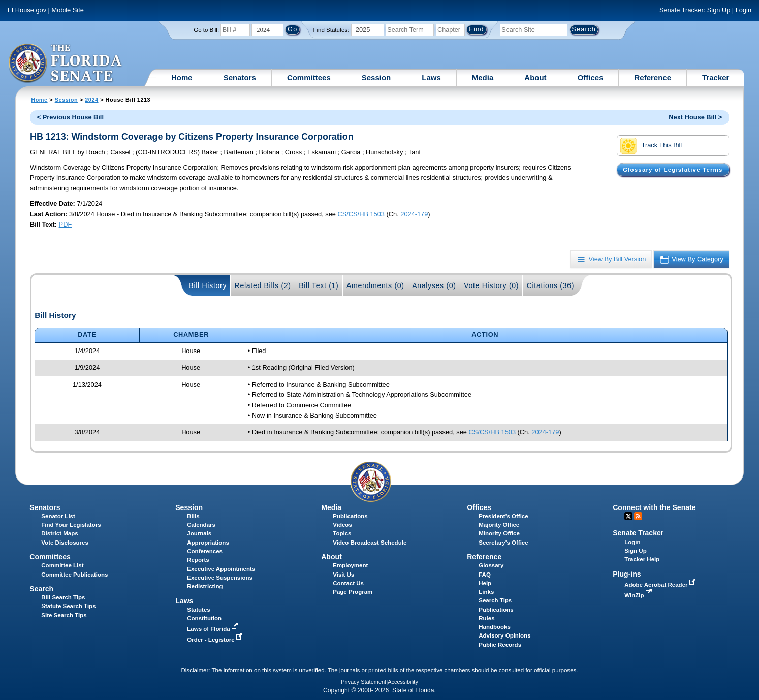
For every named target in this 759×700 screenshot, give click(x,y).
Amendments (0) (375, 285)
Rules (486, 618)
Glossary (491, 565)
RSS (638, 516)
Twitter (628, 516)
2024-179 (414, 214)
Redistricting (205, 586)
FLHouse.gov (27, 10)
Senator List (58, 516)
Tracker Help (642, 559)
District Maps (59, 533)
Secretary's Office (503, 543)
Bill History (208, 285)
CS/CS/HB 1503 (361, 214)
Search (41, 589)
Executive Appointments (221, 569)
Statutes (198, 610)
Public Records (500, 645)
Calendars (201, 525)
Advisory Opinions (504, 635)
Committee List (62, 565)
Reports (198, 560)
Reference (653, 77)
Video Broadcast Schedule (370, 543)
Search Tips (495, 600)
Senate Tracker (638, 533)
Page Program (353, 592)
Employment (350, 565)
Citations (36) (550, 285)
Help (485, 583)
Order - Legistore (216, 640)
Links (486, 592)
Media (483, 77)
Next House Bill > (695, 117)
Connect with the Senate (654, 507)
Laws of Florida (213, 629)
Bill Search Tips (63, 597)
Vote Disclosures (65, 543)
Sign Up (719, 10)
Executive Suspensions (220, 578)
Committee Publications (74, 575)
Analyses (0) (434, 285)
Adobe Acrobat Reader (661, 585)
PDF (66, 224)
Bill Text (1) (319, 285)
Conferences (205, 551)
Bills (193, 516)
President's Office (503, 516)
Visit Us (343, 575)
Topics (342, 533)
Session (376, 77)
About (535, 77)
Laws (431, 77)
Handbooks (495, 627)
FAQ (485, 575)
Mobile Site (68, 10)
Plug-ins (627, 574)
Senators (240, 77)
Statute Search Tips (68, 606)
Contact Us (348, 583)
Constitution (204, 618)
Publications (350, 516)
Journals (199, 533)
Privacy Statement (363, 682)
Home (182, 77)
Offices (591, 77)
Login (744, 10)
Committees (309, 77)
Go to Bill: (206, 30)
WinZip (639, 595)
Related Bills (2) (263, 285)
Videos (342, 525)
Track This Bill (651, 146)
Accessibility (403, 682)
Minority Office (499, 533)
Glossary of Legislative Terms (673, 170)
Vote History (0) (491, 285)
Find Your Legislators (71, 525)
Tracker (716, 77)
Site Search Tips (64, 615)
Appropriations (208, 543)
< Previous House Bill (70, 117)
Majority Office (499, 525)
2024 (91, 100)
